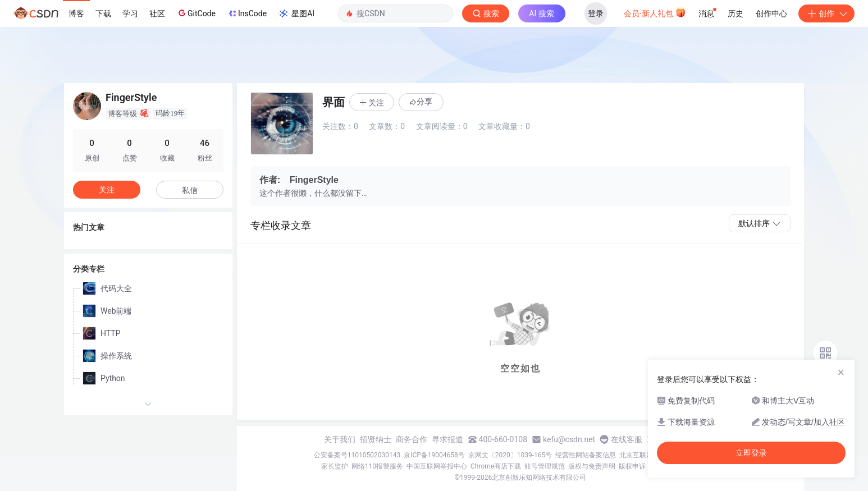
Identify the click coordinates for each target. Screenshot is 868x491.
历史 (735, 13)
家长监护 (335, 466)
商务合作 (412, 439)
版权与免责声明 (592, 466)
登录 (596, 13)
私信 (190, 190)
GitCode (196, 13)
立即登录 (751, 453)
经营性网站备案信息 (586, 455)
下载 (103, 13)
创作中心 (771, 13)
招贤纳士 (376, 439)
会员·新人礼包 (655, 12)
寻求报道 (447, 439)
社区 (157, 13)
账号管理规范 (545, 466)
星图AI (296, 13)
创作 (826, 13)
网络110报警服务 (377, 466)
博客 (76, 13)
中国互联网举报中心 (437, 466)
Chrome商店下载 (496, 466)
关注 (107, 190)
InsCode (247, 13)
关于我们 (340, 439)
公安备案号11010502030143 (357, 455)
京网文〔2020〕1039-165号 (510, 455)
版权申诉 (632, 466)
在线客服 (627, 439)
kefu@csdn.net (569, 439)
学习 (130, 13)
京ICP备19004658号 (434, 455)
